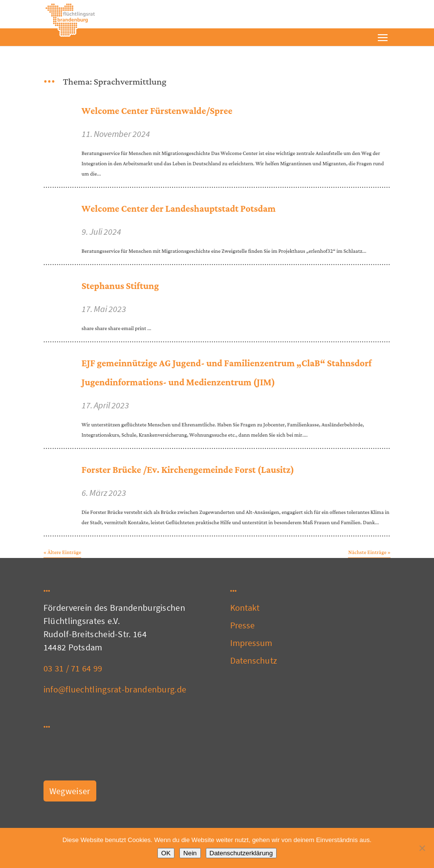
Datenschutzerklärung (241, 853)
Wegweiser (70, 791)
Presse (243, 625)
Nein (190, 853)
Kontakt (245, 608)
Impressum (251, 643)
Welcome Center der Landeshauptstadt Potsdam (179, 209)
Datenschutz (254, 660)
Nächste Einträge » (369, 553)
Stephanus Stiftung (120, 286)
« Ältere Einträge (62, 553)
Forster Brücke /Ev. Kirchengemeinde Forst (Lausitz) (188, 470)
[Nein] (422, 848)
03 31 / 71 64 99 (73, 668)
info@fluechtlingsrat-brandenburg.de (115, 689)
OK (166, 853)
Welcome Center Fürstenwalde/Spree (157, 111)
